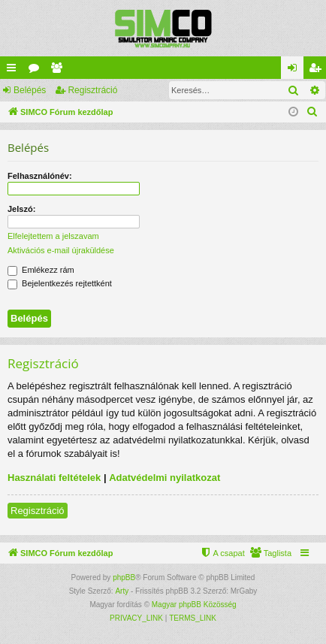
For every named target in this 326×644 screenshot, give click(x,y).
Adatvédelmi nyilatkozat (165, 478)
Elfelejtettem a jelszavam (53, 236)
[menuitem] (312, 112)
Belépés (30, 90)
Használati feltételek (54, 478)
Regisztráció (92, 90)
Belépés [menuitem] (296, 71)
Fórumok (37, 71)
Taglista (59, 71)
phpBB (124, 577)
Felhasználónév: (40, 176)
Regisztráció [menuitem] (318, 71)
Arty (122, 591)
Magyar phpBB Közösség (194, 605)
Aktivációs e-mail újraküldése (61, 250)
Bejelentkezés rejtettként (60, 283)
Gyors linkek (14, 71)
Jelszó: (21, 209)
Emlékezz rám (41, 270)
